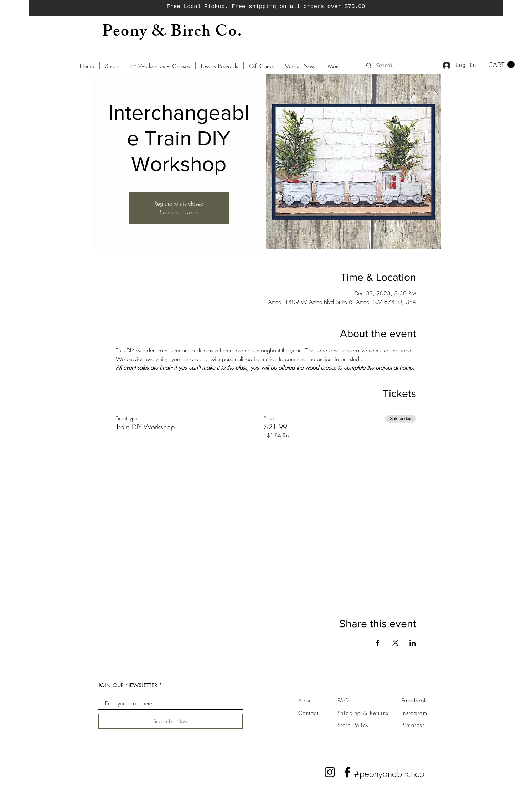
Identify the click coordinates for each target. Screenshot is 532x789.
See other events (179, 212)
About (306, 701)
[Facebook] (347, 772)
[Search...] (396, 66)
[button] (501, 65)
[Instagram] (330, 772)
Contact (309, 713)
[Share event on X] (395, 643)
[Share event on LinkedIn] (413, 643)
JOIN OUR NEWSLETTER (128, 685)
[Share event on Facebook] (378, 643)
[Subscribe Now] (171, 721)
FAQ (344, 701)
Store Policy (353, 725)
